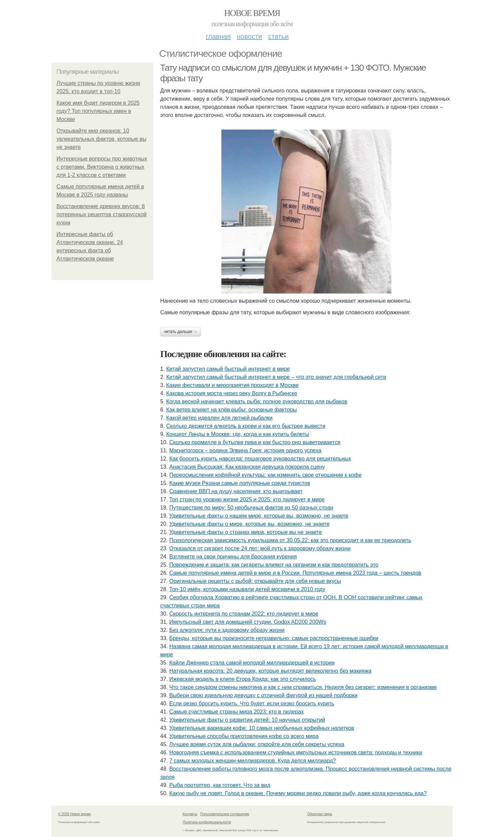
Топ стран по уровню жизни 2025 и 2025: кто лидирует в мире (247, 499)
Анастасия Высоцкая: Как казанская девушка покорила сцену (247, 467)
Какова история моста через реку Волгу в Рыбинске (232, 393)
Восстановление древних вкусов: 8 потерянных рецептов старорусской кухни (102, 214)
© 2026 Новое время (74, 814)
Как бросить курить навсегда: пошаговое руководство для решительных (260, 459)
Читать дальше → (181, 332)
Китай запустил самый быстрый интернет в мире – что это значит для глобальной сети (276, 377)
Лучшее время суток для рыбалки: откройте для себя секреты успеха (257, 744)
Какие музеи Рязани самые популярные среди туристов (240, 483)
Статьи (278, 36)
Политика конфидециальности (207, 822)
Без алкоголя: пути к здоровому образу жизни (227, 630)
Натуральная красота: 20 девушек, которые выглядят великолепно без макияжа (270, 671)
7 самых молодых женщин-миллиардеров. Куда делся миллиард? (253, 761)
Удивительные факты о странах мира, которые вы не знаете (246, 532)
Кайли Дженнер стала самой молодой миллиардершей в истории (252, 663)
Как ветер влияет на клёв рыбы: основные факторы (232, 410)
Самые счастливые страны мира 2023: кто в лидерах (237, 712)
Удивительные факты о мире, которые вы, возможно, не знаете (249, 524)
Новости (249, 36)
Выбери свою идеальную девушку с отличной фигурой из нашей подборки (264, 695)
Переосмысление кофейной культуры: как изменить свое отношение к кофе (265, 475)
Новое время (252, 13)
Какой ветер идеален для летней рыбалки (220, 418)
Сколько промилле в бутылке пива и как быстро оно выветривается (255, 442)
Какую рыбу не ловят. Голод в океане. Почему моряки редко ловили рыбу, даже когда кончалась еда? (298, 793)
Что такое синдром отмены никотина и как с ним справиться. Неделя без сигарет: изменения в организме (303, 687)
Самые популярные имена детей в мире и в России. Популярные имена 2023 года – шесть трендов (295, 573)
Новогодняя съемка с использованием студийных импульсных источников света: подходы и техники (296, 752)
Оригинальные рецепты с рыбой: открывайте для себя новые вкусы (255, 581)
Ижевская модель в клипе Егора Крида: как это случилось (243, 679)
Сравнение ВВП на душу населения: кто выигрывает (236, 491)
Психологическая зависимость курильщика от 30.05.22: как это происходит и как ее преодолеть (290, 540)
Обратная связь (320, 814)
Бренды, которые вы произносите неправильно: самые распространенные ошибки (274, 638)
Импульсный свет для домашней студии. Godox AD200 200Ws (248, 622)
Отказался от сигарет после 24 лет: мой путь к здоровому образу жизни (260, 548)
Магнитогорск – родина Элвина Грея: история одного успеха (245, 450)
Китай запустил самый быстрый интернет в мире (228, 369)
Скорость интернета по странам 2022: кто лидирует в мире (244, 614)
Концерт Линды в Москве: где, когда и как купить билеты (238, 434)
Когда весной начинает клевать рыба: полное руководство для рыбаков (257, 401)
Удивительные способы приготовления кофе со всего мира (244, 736)
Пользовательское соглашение (225, 814)
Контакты (190, 814)
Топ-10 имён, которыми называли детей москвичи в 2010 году (247, 589)
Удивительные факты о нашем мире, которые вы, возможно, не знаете (259, 516)
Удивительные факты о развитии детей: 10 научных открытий (247, 720)
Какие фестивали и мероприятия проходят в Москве (232, 385)
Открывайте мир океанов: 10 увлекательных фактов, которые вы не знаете (101, 139)
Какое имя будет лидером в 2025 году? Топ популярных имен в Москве (98, 111)
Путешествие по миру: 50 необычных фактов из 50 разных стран (251, 508)
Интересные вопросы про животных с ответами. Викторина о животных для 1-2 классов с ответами (102, 167)
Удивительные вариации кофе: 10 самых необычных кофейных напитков (262, 728)
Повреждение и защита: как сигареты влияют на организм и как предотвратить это (274, 565)
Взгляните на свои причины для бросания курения (233, 557)
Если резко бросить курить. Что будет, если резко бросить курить (252, 704)
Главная (218, 36)
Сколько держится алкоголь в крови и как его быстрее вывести (246, 426)
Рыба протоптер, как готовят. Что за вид (220, 785)
